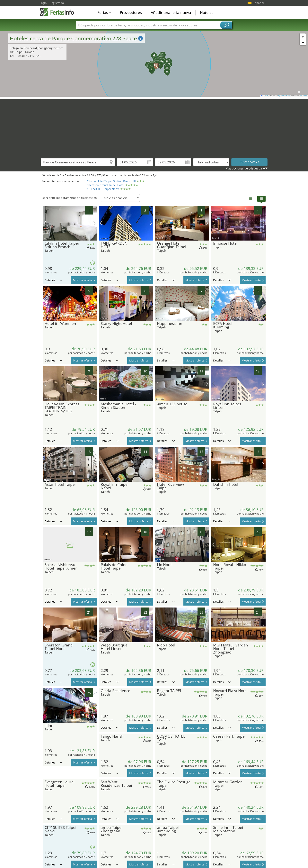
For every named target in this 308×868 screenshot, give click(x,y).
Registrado (57, 3)
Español (260, 3)
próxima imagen (95, 223)
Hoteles (207, 13)
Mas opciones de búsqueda (244, 168)
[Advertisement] (154, 126)
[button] (154, 64)
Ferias (104, 13)
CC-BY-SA (304, 96)
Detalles (53, 280)
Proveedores (131, 13)
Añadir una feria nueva (171, 13)
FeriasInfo (59, 12)
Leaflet (265, 96)
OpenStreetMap (284, 96)
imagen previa (45, 223)
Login (43, 3)
